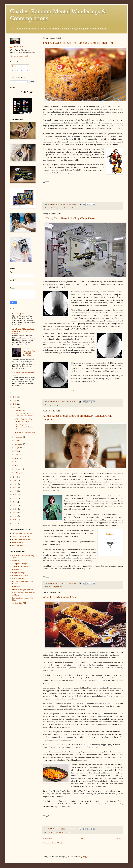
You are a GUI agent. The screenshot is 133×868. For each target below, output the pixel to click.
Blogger (85, 857)
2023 (15, 404)
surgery (57, 405)
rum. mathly (71, 208)
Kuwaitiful (16, 587)
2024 (15, 400)
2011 (15, 513)
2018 (15, 488)
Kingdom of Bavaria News (22, 539)
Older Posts (118, 839)
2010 (15, 516)
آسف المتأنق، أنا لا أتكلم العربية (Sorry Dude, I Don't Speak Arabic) (24, 331)
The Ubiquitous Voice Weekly (23, 534)
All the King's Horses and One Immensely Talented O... (24, 427)
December (19, 411)
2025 (15, 397)
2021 (15, 477)
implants (51, 405)
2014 (15, 502)
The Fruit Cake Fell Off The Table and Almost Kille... (24, 415)
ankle (50, 587)
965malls (15, 561)
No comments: (72, 204)
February (18, 469)
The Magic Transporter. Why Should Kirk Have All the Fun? (29, 353)
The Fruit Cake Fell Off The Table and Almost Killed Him (78, 43)
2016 (15, 495)
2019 (15, 484)
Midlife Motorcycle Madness (23, 590)
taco (56, 832)
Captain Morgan (54, 208)
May (17, 458)
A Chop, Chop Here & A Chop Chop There (69, 218)
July (16, 451)
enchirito (52, 832)
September (19, 444)
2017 (15, 491)
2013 (15, 505)
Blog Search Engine (19, 573)
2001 (15, 523)
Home (83, 839)
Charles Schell (18, 47)
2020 (15, 481)
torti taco (68, 832)
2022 (15, 408)
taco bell (61, 832)
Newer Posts (48, 839)
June (17, 455)
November (19, 437)
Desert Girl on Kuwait (20, 576)
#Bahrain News (18, 545)
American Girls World (20, 567)
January (18, 473)
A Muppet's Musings (20, 564)
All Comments (18, 71)
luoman (70, 857)
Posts (14, 66)
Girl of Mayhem (18, 579)
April (17, 462)
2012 (15, 509)
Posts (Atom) (57, 843)
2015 (15, 498)
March (17, 465)
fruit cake (63, 208)
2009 (15, 520)
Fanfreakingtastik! (19, 314)
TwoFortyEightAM (19, 603)
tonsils (60, 587)
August (18, 448)
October (18, 440)
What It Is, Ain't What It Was (60, 597)
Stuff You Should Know (21, 536)
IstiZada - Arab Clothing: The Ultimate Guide (23, 583)
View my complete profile (19, 56)
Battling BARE (18, 570)
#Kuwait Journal (18, 542)
